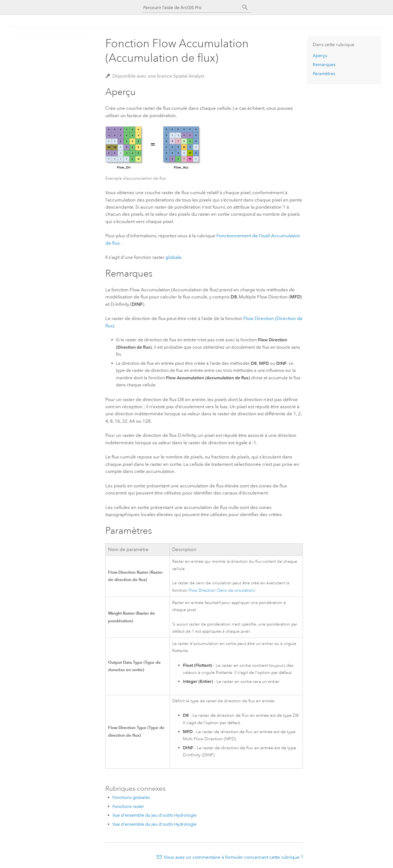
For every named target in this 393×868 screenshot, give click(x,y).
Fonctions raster (128, 806)
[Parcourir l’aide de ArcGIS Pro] (191, 8)
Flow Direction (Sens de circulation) (222, 590)
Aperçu (320, 56)
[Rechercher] (245, 7)
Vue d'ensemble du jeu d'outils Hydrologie (154, 815)
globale (173, 257)
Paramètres (324, 74)
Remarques (324, 65)
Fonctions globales (131, 797)
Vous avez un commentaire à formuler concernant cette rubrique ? (233, 857)
